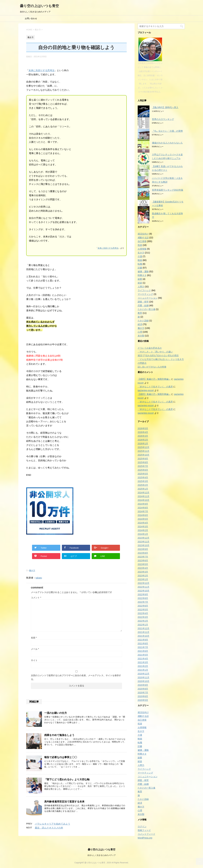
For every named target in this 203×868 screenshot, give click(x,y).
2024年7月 (143, 511)
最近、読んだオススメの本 (49, 828)
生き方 (141, 253)
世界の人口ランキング (163, 119)
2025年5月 (143, 474)
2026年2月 (143, 440)
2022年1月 (143, 625)
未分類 (141, 336)
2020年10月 (144, 681)
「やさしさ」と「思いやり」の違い (155, 352)
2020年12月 (144, 674)
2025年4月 (143, 477)
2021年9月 (143, 640)
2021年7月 (143, 647)
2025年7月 (143, 466)
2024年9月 (143, 504)
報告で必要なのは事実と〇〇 (61, 757)
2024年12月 (144, 493)
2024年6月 (143, 515)
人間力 (141, 287)
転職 (140, 264)
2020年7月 (143, 693)
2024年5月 (143, 519)
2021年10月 (144, 636)
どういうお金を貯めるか (150, 348)
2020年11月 (144, 677)
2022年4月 (143, 613)
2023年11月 (144, 542)
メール (35, 649)
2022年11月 (144, 587)
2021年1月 (143, 670)
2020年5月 (143, 700)
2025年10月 (144, 455)
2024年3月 (143, 527)
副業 (140, 279)
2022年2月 (143, 621)
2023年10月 (144, 545)
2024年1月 (143, 534)
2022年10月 (144, 591)
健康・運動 (143, 272)
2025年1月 (143, 489)
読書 (140, 268)
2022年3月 (143, 617)
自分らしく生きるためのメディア (102, 855)
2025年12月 (144, 447)
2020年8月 (143, 689)
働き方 (32, 570)
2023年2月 (143, 576)
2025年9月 (143, 459)
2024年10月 (144, 500)
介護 (140, 256)
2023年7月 (143, 557)
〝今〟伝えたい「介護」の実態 (167, 131)
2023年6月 (143, 560)
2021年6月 (143, 651)
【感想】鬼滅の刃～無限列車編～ (154, 379)
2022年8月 (143, 598)
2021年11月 (144, 632)
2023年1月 (143, 579)
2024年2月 (143, 530)
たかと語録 (143, 321)
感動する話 (143, 238)
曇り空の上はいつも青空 (39, 6)
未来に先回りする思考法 (42, 70)
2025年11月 (144, 451)
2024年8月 (143, 508)
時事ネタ (142, 275)
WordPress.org (145, 838)
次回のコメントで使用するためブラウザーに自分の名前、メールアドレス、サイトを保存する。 (76, 677)
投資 (140, 245)
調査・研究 (143, 302)
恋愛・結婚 (143, 305)
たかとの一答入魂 (146, 309)
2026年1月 (143, 444)
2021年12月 (144, 628)
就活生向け (143, 234)
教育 (140, 313)
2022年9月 (143, 594)
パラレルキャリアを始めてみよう (53, 824)
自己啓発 (142, 241)
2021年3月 (143, 662)
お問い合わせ (31, 18)
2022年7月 (143, 602)
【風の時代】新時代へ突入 (165, 107)
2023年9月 (143, 549)
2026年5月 (143, 428)
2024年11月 (144, 496)
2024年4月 (143, 523)
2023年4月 (143, 568)
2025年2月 (143, 485)
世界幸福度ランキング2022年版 (168, 190)
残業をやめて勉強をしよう (59, 735)
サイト (34, 660)
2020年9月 (143, 685)
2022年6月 (143, 606)
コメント (36, 598)
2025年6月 (143, 470)
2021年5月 (143, 655)
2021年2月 (143, 666)
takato (39, 578)
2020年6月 (143, 696)
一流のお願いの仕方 (56, 713)
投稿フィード (144, 830)
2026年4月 (143, 432)
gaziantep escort (146, 390)
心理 (140, 332)
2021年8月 (143, 643)
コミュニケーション (148, 298)
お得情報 (142, 249)
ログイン (142, 826)
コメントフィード (146, 834)
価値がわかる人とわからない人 (167, 143)
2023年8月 (143, 553)
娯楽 (140, 283)
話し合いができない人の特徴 (152, 367)
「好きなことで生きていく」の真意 (155, 387)
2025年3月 (143, 481)
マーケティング (145, 294)
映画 (140, 260)
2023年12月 (144, 538)
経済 (140, 324)
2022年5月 (143, 610)
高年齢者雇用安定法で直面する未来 (64, 802)
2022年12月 (144, 583)
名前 (34, 638)
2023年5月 (143, 564)
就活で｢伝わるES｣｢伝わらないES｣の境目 (158, 355)
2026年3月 (143, 436)
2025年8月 (143, 462)
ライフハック (144, 290)
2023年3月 (143, 572)
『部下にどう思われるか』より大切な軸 (67, 779)
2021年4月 (143, 659)
